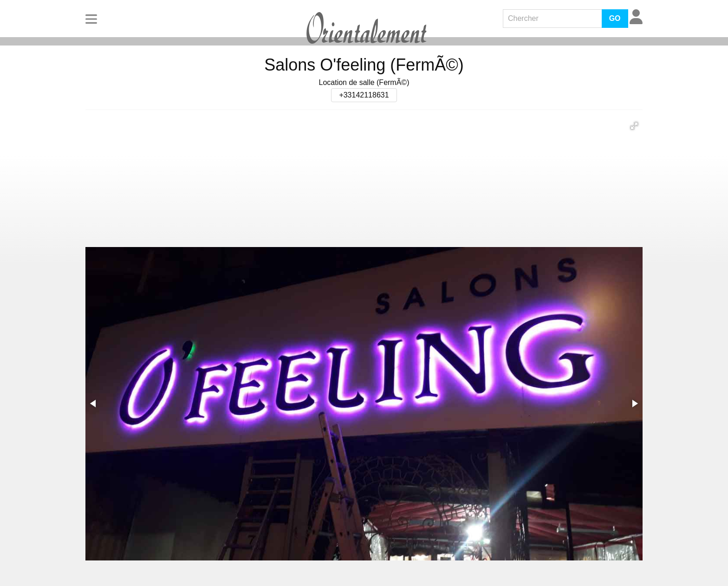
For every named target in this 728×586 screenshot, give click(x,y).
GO (615, 18)
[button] (634, 126)
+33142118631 (364, 95)
